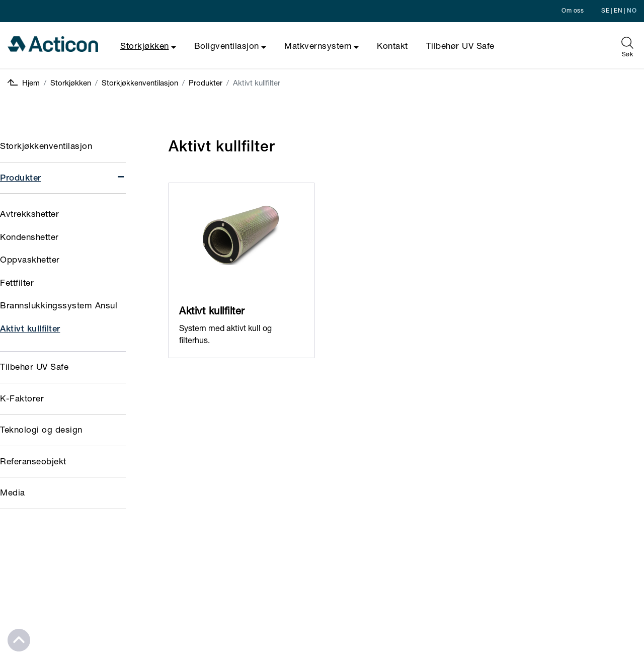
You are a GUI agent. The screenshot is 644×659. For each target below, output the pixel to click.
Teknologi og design (41, 431)
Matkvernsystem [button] (318, 47)
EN (618, 11)
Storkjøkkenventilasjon (140, 84)
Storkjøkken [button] (145, 47)
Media (13, 494)
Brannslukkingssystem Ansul (59, 307)
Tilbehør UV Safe (460, 47)
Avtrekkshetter (29, 215)
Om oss (573, 11)
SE (605, 11)
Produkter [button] (63, 178)
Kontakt (392, 47)
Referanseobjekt (33, 463)
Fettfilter (17, 284)
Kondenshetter (29, 238)
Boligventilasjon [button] (227, 47)
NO (632, 11)
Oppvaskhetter (30, 261)
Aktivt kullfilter (30, 330)
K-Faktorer (22, 400)
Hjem (24, 83)
